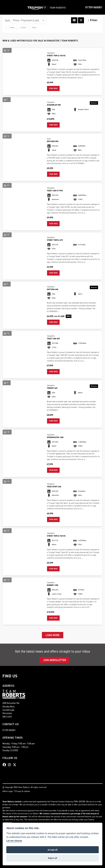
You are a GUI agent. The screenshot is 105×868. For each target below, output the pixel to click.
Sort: (8, 21)
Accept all (52, 850)
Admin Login (8, 791)
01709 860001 (94, 7)
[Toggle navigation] (5, 7)
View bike (53, 88)
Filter (93, 20)
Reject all (52, 858)
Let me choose (14, 841)
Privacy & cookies (23, 791)
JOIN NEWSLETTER (55, 660)
